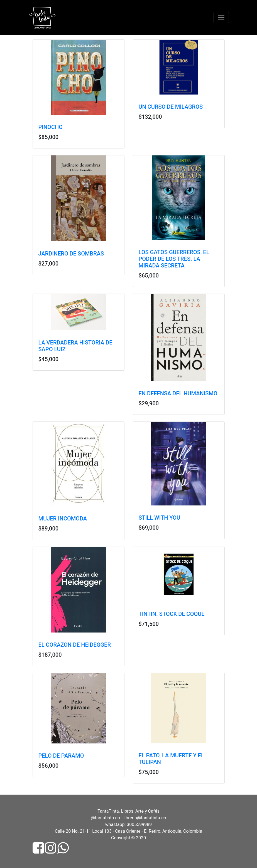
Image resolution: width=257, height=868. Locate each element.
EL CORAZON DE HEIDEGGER (75, 645)
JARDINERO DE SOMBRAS (71, 254)
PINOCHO (51, 127)
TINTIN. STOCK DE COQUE (172, 614)
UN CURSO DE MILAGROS (171, 107)
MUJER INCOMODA (63, 519)
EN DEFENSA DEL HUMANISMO (178, 393)
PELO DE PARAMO (61, 756)
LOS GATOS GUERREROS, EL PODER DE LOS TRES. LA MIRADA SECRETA (174, 259)
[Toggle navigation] (221, 18)
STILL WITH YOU (160, 518)
